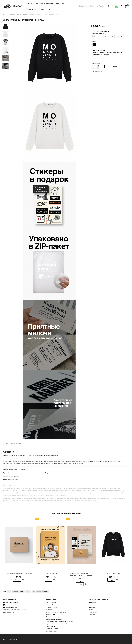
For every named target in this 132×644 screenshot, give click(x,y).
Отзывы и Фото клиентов (54, 605)
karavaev (15, 591)
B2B (58, 3)
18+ (63, 3)
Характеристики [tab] (16, 443)
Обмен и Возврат (51, 603)
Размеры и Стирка (51, 607)
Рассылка (49, 610)
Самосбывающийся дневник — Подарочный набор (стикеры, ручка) (82, 576)
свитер (22, 591)
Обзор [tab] (6, 443)
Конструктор (45, 9)
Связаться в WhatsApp (11, 605)
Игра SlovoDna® (51, 626)
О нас (48, 617)
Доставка (92, 607)
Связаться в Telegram (11, 603)
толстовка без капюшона (40, 591)
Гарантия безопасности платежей (56, 624)
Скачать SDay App (51, 631)
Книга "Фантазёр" (50, 574)
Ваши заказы (93, 605)
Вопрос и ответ (93, 612)
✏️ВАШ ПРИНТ (31, 9)
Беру (17, 580)
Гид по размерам (99, 50)
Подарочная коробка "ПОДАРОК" (19, 574)
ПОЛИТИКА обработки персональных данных (60, 622)
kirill (9, 591)
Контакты (92, 614)
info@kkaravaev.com (10, 607)
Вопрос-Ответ (50, 614)
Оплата (91, 610)
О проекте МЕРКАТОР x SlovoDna (56, 612)
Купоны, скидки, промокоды (54, 619)
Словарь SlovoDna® (52, 629)
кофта (28, 591)
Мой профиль (93, 603)
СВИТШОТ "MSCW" (113, 574)
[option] (19, 549)
